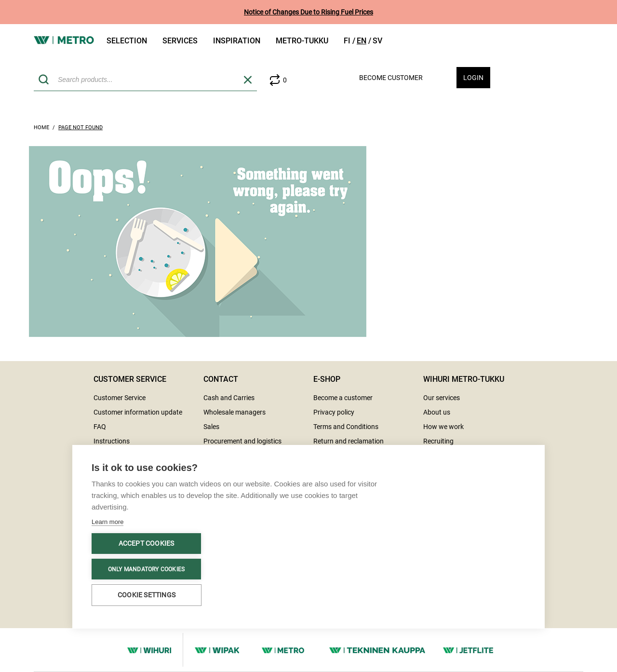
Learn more (107, 522)
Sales (211, 427)
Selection (127, 41)
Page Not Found (80, 128)
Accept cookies (147, 543)
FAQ (100, 427)
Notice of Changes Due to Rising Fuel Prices (308, 12)
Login (473, 78)
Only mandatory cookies (146, 569)
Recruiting (438, 441)
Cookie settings (147, 595)
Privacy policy (334, 412)
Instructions (112, 441)
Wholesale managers (235, 412)
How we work (443, 427)
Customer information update (138, 412)
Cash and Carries (229, 398)
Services (180, 41)
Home (41, 128)
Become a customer (343, 398)
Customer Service (120, 398)
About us (437, 412)
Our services (442, 398)
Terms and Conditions (346, 427)
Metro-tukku (302, 41)
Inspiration (237, 41)
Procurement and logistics (242, 441)
